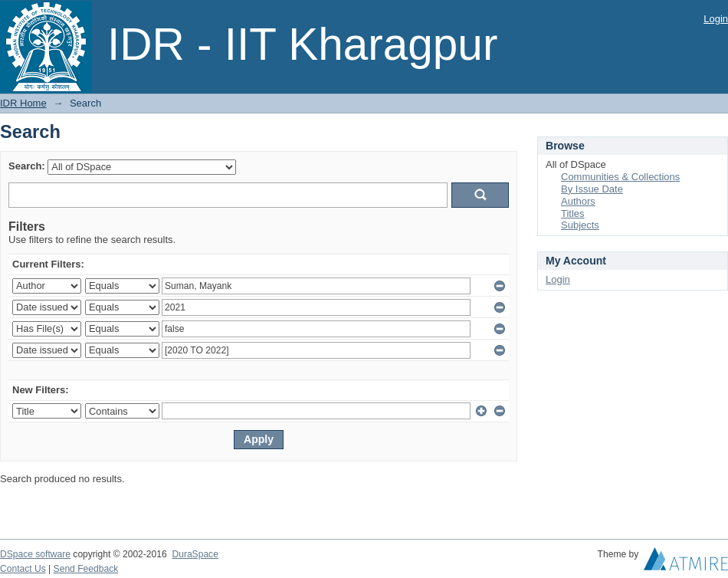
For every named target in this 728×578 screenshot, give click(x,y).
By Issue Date (592, 189)
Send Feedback (86, 569)
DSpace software (35, 554)
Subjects (580, 225)
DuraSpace (195, 554)
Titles (573, 213)
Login (716, 19)
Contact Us (23, 569)
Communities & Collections (620, 177)
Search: (27, 166)
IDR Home (23, 103)
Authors (578, 201)
